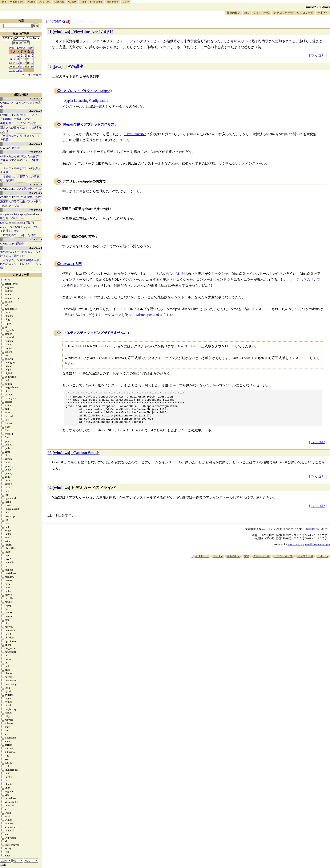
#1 (50, 32)
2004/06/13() (58, 22)
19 (32, 63)
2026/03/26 (36, 184)
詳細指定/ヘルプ (317, 535)
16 (21, 63)
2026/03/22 (36, 248)
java (58, 67)
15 (18, 63)
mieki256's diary (318, 7)
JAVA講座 (75, 67)
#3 (50, 459)
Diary (126, 2)
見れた (69, 315)
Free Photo (112, 2)
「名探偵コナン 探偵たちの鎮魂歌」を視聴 (20, 178)
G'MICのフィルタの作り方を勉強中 (20, 105)
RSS (247, 13)
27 (10, 70)
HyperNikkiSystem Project (315, 551)
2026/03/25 (36, 193)
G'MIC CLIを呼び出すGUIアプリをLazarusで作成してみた (20, 117)
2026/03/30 (36, 98)
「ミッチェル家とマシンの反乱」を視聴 (21, 170)
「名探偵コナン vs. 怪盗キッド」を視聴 (20, 138)
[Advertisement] (253, 577)
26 (32, 67)
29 (18, 70)
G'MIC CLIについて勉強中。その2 (21, 197)
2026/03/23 (36, 239)
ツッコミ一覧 (305, 13)
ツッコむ (318, 55)
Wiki (83, 2)
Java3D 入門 (72, 264)
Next (30, 48)
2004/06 (21, 48)
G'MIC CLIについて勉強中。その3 (21, 189)
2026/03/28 (36, 144)
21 (14, 67)
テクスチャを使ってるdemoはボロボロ (133, 315)
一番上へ (323, 562)
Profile (31, 2)
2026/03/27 (36, 152)
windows (61, 32)
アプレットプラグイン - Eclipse (86, 91)
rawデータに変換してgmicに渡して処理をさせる (20, 229)
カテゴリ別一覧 (283, 13)
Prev (12, 48)
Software (59, 2)
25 (28, 67)
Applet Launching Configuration (86, 101)
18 (28, 63)
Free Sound (96, 2)
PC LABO (45, 2)
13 (10, 63)
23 (21, 67)
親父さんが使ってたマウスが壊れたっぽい (21, 129)
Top (4, 2)
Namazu (264, 535)
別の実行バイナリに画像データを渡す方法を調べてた (21, 254)
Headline (218, 562)
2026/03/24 (36, 210)
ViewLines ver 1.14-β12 (93, 32)
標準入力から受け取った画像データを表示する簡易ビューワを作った (21, 160)
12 (32, 59)
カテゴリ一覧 (21, 275)
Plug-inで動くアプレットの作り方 (89, 124)
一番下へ (323, 13)
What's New (17, 2)
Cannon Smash (86, 459)
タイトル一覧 (261, 13)
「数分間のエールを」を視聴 (18, 235)
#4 (50, 494)
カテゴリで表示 (32, 75)
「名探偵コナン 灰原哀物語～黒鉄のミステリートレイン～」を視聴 (21, 264)
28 (14, 70)
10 (25, 59)
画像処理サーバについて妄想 (18, 123)
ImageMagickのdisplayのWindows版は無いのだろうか (20, 216)
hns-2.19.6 (293, 551)
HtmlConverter (136, 134)
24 (25, 67)
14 (14, 63)
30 (21, 70)
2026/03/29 (36, 111)
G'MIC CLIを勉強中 (12, 244)
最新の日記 (234, 13)
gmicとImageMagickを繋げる (17, 223)
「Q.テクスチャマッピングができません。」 (97, 333)
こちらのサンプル (167, 274)
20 (10, 67)
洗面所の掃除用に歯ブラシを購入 (21, 201)
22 (18, 67)
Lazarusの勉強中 (10, 148)
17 (25, 63)
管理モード (202, 562)
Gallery (73, 2)
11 (28, 59)
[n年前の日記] (84, 22)
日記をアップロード (13, 206)
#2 (50, 67)
